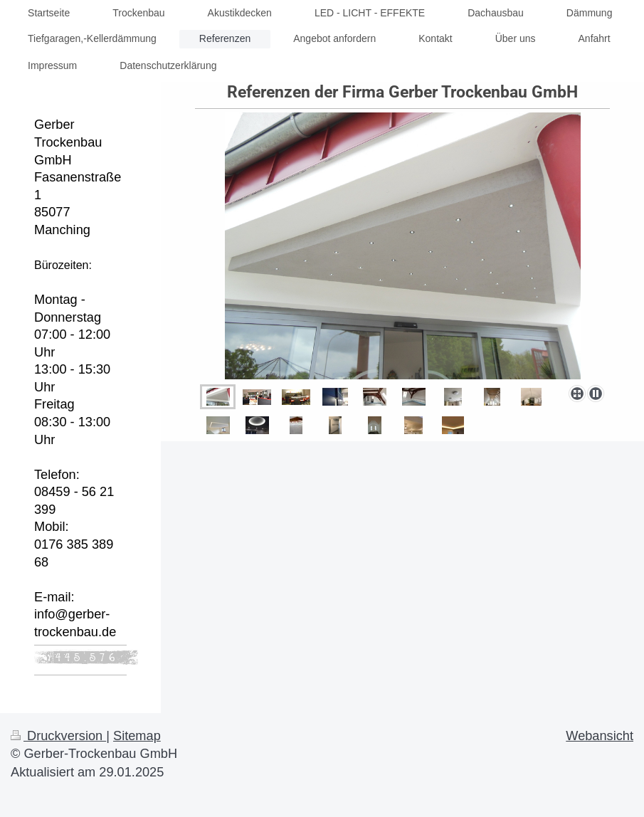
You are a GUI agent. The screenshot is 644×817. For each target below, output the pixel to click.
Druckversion (58, 736)
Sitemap (137, 736)
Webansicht (600, 736)
